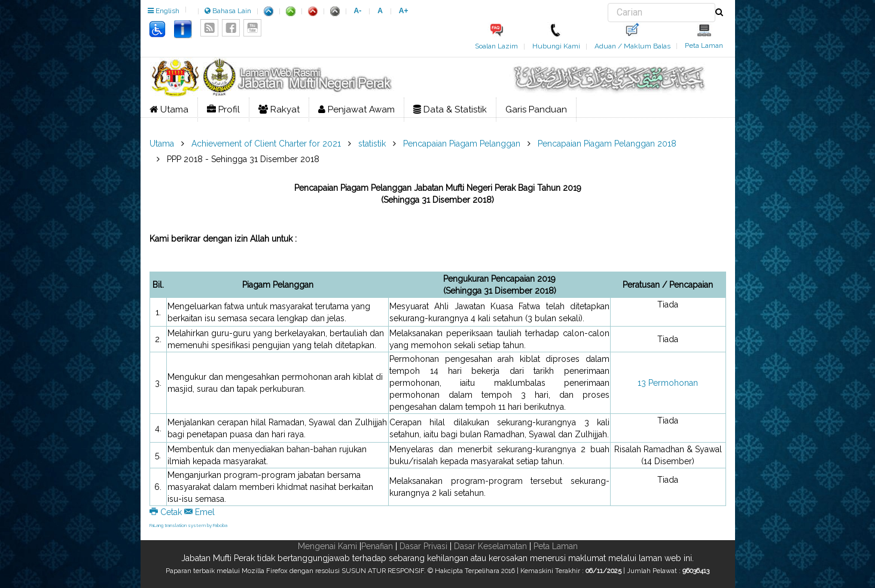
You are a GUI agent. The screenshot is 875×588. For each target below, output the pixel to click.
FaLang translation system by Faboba (188, 525)
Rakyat (279, 109)
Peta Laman (704, 45)
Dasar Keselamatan (490, 546)
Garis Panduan (536, 109)
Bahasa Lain (228, 11)
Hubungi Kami (556, 46)
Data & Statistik (450, 109)
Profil (223, 109)
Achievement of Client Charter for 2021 (266, 144)
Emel (199, 512)
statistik (372, 144)
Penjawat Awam (356, 109)
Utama (169, 109)
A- (358, 11)
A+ (404, 11)
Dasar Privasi (423, 546)
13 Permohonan (668, 383)
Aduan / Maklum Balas (632, 46)
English (164, 11)
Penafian (377, 546)
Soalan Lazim (496, 46)
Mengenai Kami (327, 546)
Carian (608, 3)
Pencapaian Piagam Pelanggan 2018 (607, 144)
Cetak (167, 512)
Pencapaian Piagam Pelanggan (462, 144)
